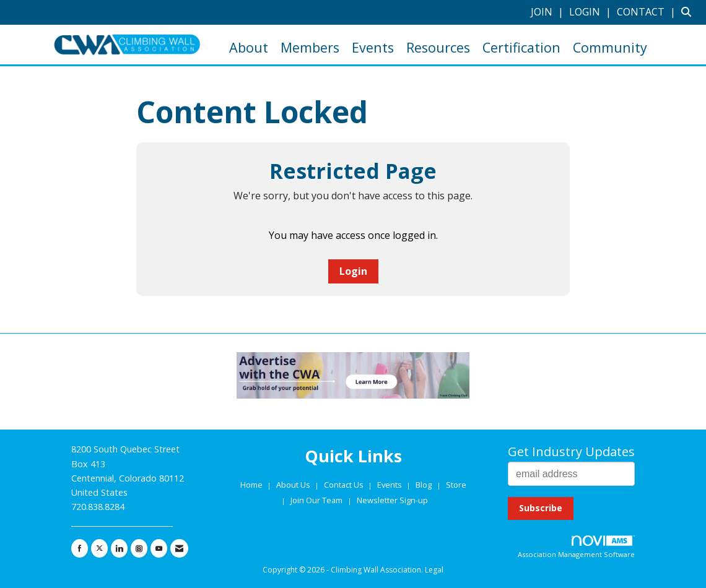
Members (310, 47)
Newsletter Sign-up (392, 500)
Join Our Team (316, 500)
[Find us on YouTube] (159, 548)
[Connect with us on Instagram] (139, 548)
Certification (521, 47)
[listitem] (549, 12)
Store (456, 485)
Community (610, 47)
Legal (434, 570)
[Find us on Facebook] (80, 548)
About (249, 47)
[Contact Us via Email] (179, 548)
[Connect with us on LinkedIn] (119, 548)
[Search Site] (689, 12)
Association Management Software (576, 547)
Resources (438, 47)
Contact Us (345, 485)
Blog (424, 485)
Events (373, 47)
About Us (294, 485)
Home (252, 485)
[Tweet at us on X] (99, 548)
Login (353, 271)
